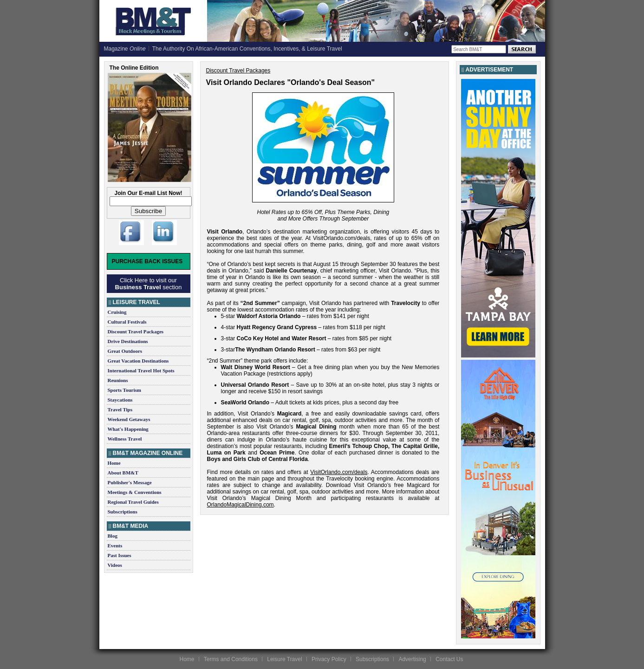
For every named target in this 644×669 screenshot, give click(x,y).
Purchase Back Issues (147, 261)
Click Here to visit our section (149, 284)
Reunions (118, 380)
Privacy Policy (329, 659)
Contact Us (449, 659)
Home (114, 463)
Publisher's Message (130, 482)
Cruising (117, 312)
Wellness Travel (125, 439)
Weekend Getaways (129, 419)
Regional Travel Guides (133, 502)
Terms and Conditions (231, 659)
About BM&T (123, 473)
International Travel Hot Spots (141, 370)
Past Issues (120, 555)
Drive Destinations (128, 341)
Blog (113, 536)
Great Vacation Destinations (138, 361)
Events (115, 546)
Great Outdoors (125, 351)
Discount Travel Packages (136, 331)
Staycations (120, 400)
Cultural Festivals (127, 322)
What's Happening (128, 429)
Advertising (412, 659)
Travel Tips (120, 409)
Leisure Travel (284, 659)
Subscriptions (123, 512)
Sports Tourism (124, 390)
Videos (115, 565)
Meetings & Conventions (135, 492)
